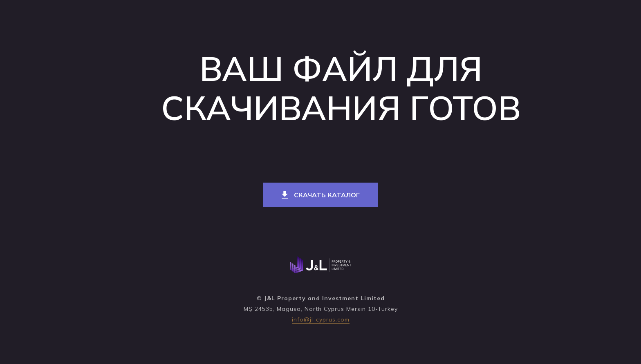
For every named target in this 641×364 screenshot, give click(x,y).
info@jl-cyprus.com (321, 319)
